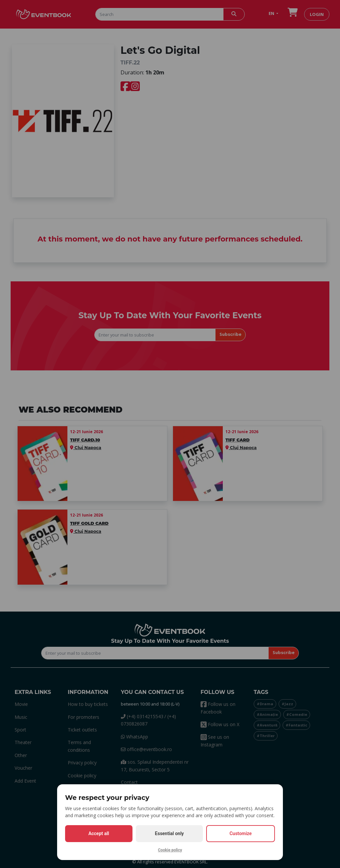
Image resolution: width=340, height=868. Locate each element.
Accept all (99, 833)
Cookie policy (170, 850)
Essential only (170, 833)
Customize (241, 833)
